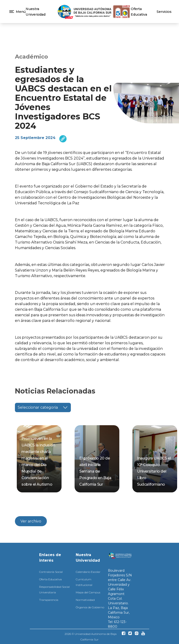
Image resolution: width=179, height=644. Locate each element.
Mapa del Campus (88, 592)
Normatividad (85, 600)
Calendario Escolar (88, 572)
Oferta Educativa (50, 579)
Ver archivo (31, 521)
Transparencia (49, 600)
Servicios (164, 12)
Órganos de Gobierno (90, 607)
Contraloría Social (51, 572)
